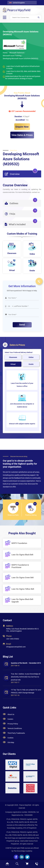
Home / (6, 53)
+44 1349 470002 (13, 639)
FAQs (21, 213)
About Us (11, 714)
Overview (21, 173)
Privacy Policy (13, 724)
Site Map (11, 742)
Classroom (13, 357)
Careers (10, 719)
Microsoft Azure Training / (12, 56)
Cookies (10, 738)
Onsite (31, 364)
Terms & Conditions (15, 728)
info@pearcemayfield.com (16, 647)
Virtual (13, 364)
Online (31, 357)
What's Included (21, 223)
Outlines (21, 202)
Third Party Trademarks (16, 733)
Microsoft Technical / (17, 53)
